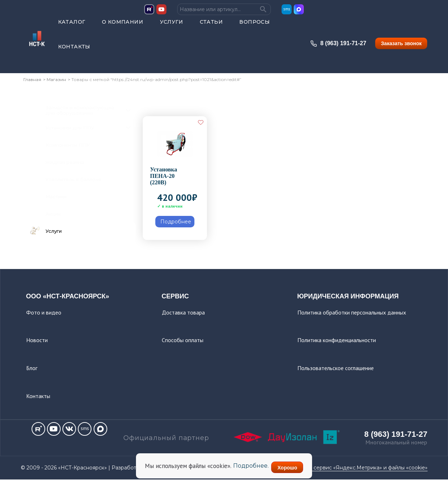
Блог (32, 370)
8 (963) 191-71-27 (338, 47)
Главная (32, 82)
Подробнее (176, 224)
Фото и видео (44, 314)
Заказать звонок (401, 47)
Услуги (171, 25)
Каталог (72, 25)
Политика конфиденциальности (337, 342)
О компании (122, 25)
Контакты (74, 50)
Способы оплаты (183, 342)
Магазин (56, 82)
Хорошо (293, 468)
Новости (37, 342)
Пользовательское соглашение (336, 370)
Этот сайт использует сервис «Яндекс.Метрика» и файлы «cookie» (342, 470)
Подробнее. (245, 467)
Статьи (211, 25)
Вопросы (254, 25)
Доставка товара (183, 314)
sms (287, 13)
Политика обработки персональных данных (352, 314)
